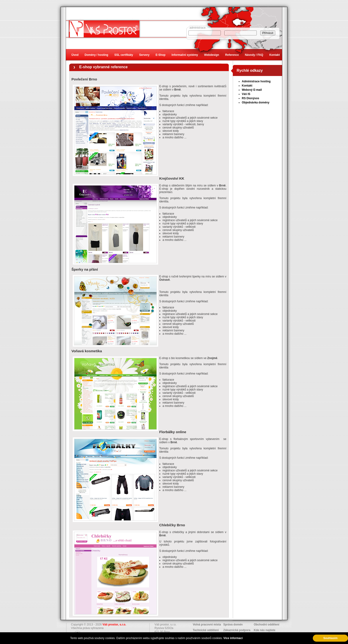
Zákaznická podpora (237, 630)
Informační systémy (185, 55)
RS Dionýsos (251, 98)
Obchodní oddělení (267, 625)
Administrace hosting (256, 81)
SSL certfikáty (124, 55)
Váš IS (246, 94)
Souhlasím (331, 638)
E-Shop (161, 55)
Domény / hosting (97, 55)
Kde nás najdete (265, 630)
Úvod (75, 55)
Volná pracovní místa (207, 625)
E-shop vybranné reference (103, 67)
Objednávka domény (256, 102)
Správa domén (233, 625)
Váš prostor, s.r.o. (114, 625)
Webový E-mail (252, 90)
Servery (144, 55)
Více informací (233, 638)
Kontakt (247, 86)
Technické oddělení (206, 630)
